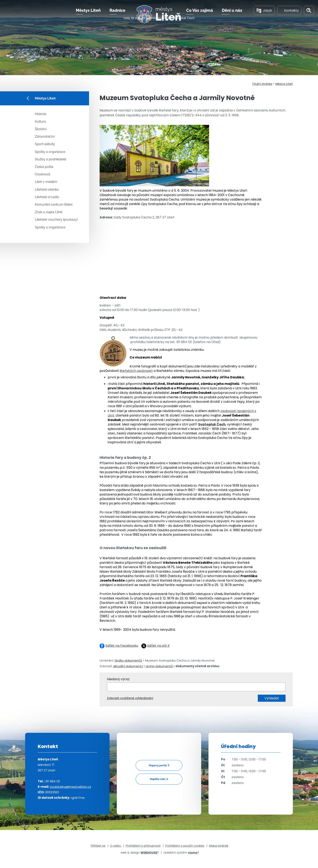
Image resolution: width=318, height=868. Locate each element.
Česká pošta (44, 167)
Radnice (117, 16)
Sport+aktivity (45, 144)
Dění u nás (232, 16)
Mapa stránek (219, 846)
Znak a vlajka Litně (49, 212)
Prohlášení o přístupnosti (143, 846)
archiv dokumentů (159, 666)
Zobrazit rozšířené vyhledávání (130, 698)
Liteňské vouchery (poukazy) (56, 220)
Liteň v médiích (46, 182)
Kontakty (289, 16)
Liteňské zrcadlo (47, 197)
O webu (116, 846)
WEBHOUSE (150, 853)
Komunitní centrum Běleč (54, 205)
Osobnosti (42, 174)
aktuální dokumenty (128, 666)
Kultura (40, 121)
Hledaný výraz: (118, 679)
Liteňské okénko (47, 189)
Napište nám (158, 779)
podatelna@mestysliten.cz (71, 787)
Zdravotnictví (45, 137)
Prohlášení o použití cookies (185, 846)
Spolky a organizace (50, 152)
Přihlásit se (98, 846)
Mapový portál (158, 765)
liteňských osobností (136, 371)
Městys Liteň (88, 16)
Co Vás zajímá (200, 16)
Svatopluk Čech (212, 424)
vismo (193, 853)
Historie (41, 114)
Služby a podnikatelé (50, 159)
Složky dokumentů (128, 660)
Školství (41, 129)
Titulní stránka (262, 84)
